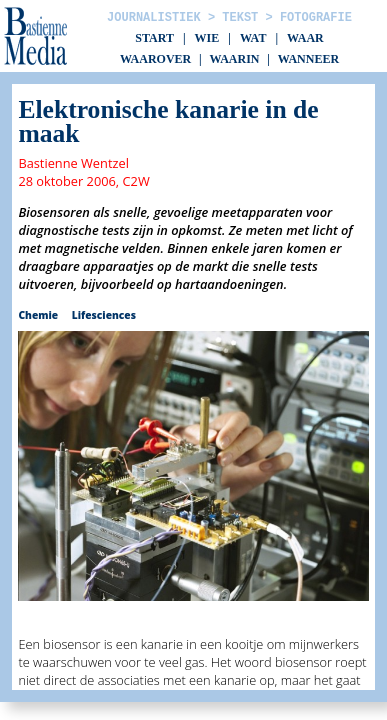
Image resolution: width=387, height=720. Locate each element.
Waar (305, 38)
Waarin (234, 59)
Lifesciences (104, 315)
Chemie (38, 315)
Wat (253, 38)
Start (154, 38)
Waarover (155, 59)
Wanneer (308, 59)
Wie (207, 38)
